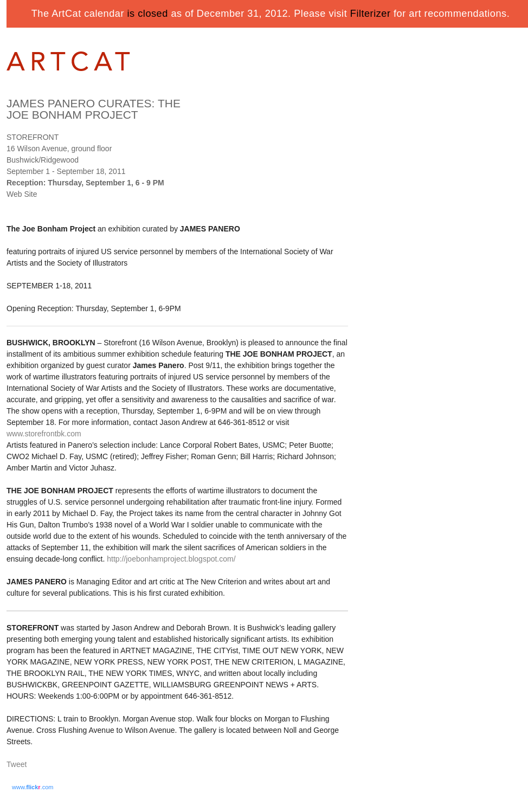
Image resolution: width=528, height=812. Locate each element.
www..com (33, 787)
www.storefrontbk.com (44, 434)
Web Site (22, 194)
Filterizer (371, 14)
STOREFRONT (33, 137)
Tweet (17, 764)
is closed (148, 14)
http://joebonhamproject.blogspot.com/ (171, 559)
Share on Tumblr (49, 765)
